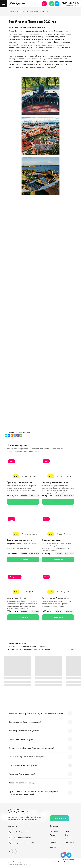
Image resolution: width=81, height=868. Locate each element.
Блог (66, 835)
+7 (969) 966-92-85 (70, 3)
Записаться (23, 502)
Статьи (20, 12)
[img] (58, 469)
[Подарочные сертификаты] (44, 4)
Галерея (53, 835)
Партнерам (54, 842)
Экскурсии (54, 831)
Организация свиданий (55, 847)
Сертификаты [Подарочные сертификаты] (55, 839)
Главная (11, 12)
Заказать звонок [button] (59, 818)
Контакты (68, 839)
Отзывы (68, 831)
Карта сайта (69, 842)
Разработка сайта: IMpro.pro (64, 862)
